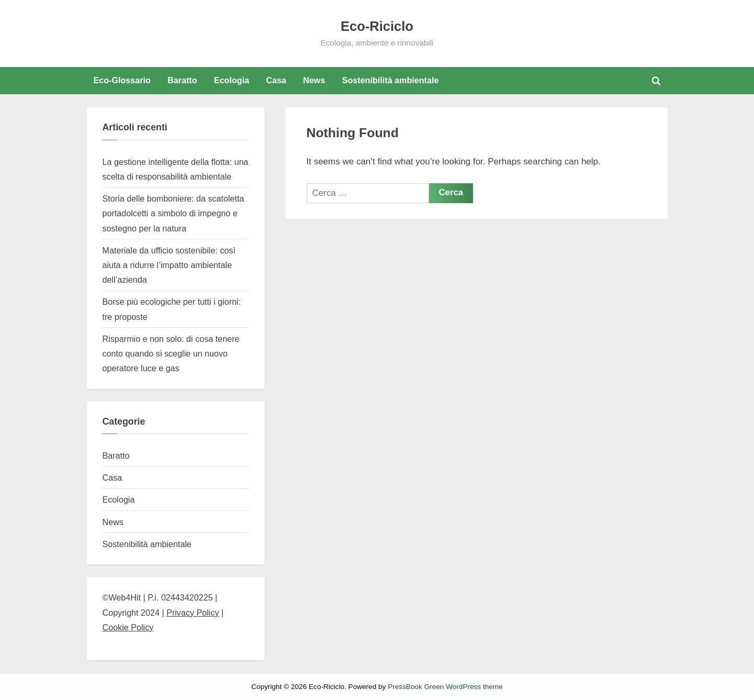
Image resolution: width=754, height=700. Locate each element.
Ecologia (232, 80)
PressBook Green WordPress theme (445, 687)
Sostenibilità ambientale (391, 80)
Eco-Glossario (122, 80)
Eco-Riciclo (377, 26)
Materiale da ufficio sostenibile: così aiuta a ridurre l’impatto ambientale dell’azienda (169, 265)
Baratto (182, 80)
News (314, 80)
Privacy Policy (193, 613)
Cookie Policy (128, 627)
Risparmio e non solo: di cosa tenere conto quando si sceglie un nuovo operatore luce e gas (171, 354)
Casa (276, 80)
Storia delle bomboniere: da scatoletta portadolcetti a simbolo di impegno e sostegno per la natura (173, 213)
